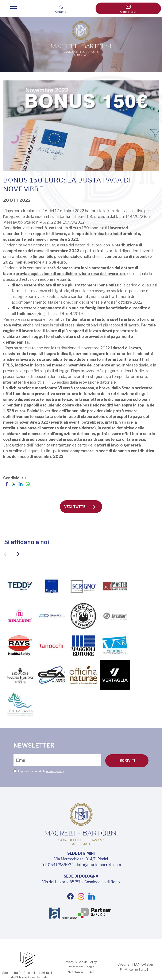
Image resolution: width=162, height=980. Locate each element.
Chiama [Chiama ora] (61, 9)
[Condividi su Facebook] (7, 484)
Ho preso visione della (40, 771)
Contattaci (128, 9)
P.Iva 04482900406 (81, 972)
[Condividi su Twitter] (14, 484)
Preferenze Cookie (81, 967)
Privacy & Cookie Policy (80, 962)
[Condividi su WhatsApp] (28, 484)
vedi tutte (80, 507)
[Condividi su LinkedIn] (21, 484)
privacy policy (55, 771)
